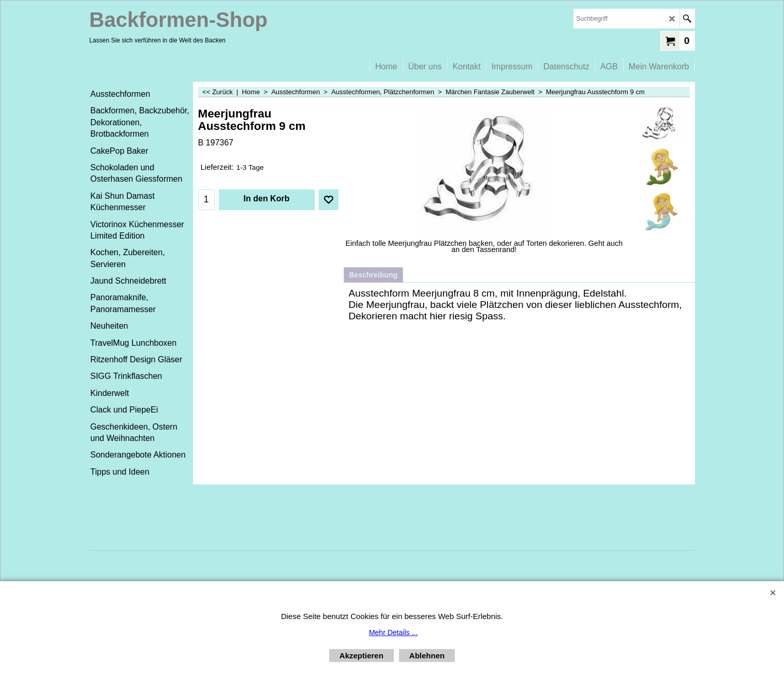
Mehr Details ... (393, 632)
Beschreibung (373, 275)
